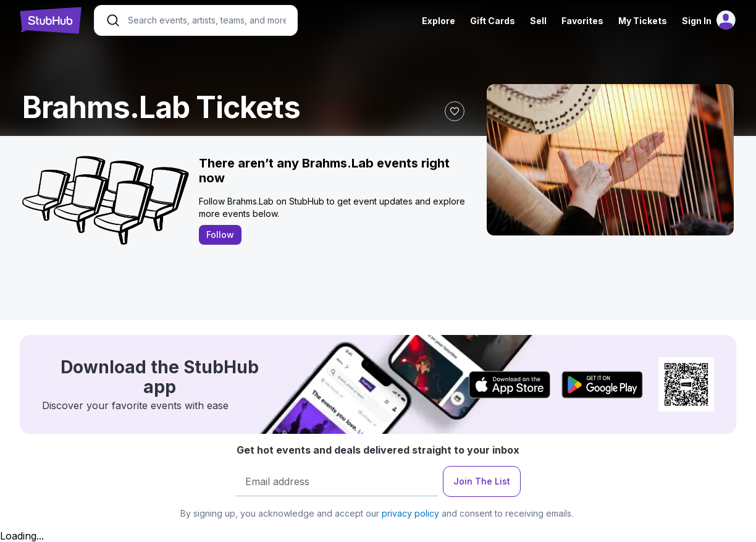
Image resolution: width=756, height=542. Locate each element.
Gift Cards (493, 21)
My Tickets (643, 21)
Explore (439, 21)
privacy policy (410, 513)
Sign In (697, 21)
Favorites (582, 21)
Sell (538, 21)
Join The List (482, 481)
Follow (220, 235)
